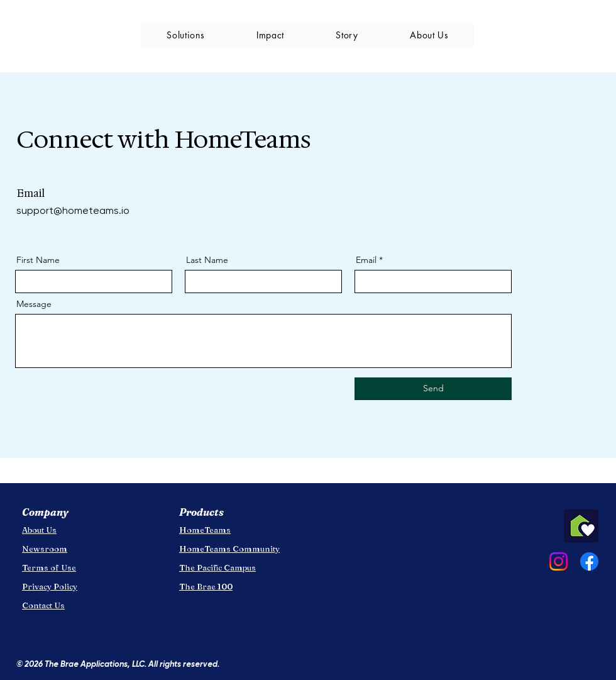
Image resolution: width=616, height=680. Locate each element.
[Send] (433, 389)
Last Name (207, 260)
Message (34, 304)
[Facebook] (589, 561)
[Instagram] (558, 561)
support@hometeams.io (73, 210)
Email (366, 260)
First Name (38, 260)
